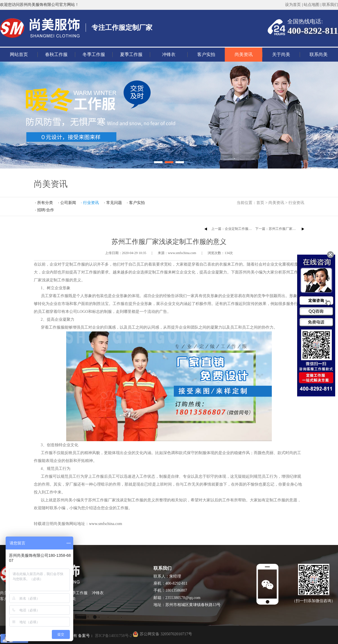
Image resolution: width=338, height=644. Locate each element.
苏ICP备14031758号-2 (113, 636)
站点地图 (312, 5)
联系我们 (330, 5)
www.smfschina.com (105, 524)
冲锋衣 (169, 54)
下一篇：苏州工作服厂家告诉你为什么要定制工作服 (294, 229)
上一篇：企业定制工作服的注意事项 (238, 229)
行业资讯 (296, 203)
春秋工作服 (56, 54)
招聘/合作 (46, 210)
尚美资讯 (244, 54)
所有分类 (45, 203)
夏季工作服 (131, 54)
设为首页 (293, 5)
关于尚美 (281, 54)
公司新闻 (68, 203)
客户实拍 (206, 54)
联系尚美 (319, 54)
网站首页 (19, 54)
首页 (260, 203)
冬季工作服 (94, 54)
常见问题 (114, 203)
